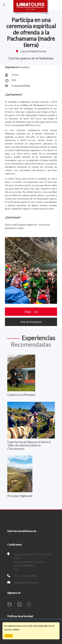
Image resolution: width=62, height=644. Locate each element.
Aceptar (9, 636)
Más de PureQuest (31, 322)
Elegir (31, 312)
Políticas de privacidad (20, 616)
